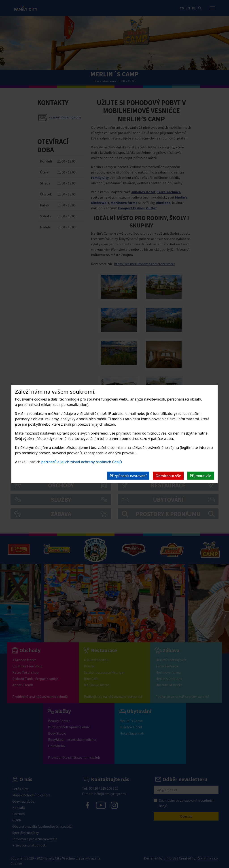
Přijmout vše (201, 476)
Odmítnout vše (168, 476)
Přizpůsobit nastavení (128, 476)
